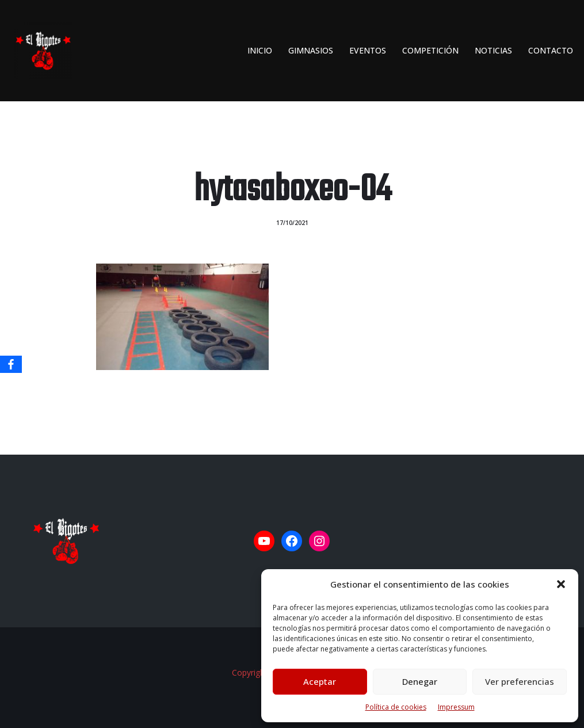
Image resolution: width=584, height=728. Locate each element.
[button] (561, 584)
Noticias (493, 50)
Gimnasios (311, 50)
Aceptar (320, 681)
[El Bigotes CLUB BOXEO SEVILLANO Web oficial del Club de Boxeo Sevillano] (40, 51)
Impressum (456, 707)
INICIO (260, 50)
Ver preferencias (520, 681)
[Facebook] (11, 364)
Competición (430, 50)
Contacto (551, 50)
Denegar (420, 681)
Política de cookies (396, 707)
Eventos (368, 50)
